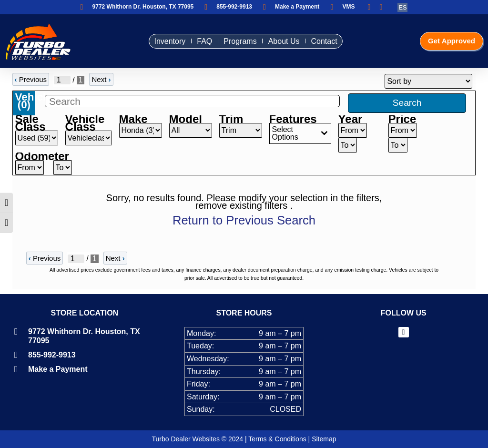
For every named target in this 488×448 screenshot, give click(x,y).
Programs (235, 41)
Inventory (164, 41)
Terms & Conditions (277, 439)
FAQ (199, 41)
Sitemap (324, 439)
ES (402, 7)
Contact (319, 41)
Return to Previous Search (244, 220)
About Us (279, 41)
